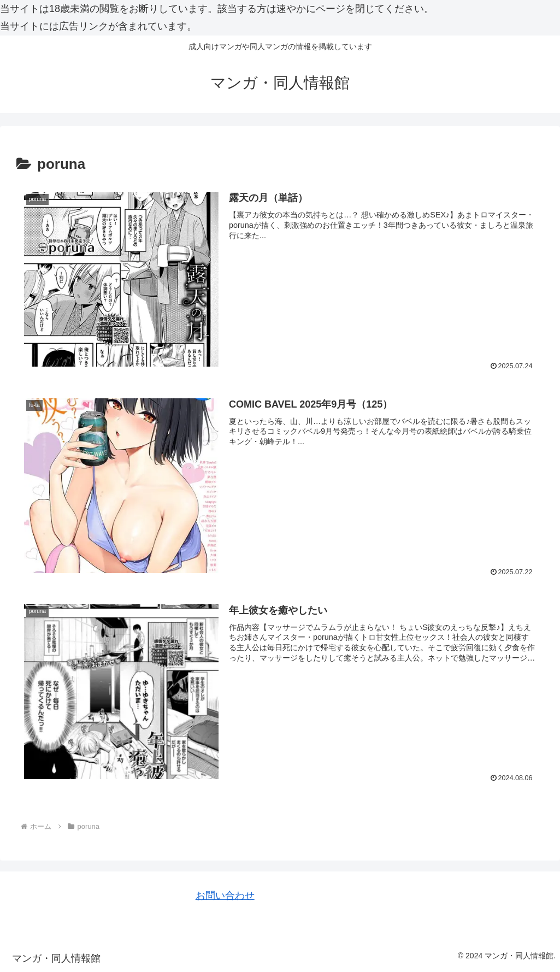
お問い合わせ (225, 896)
